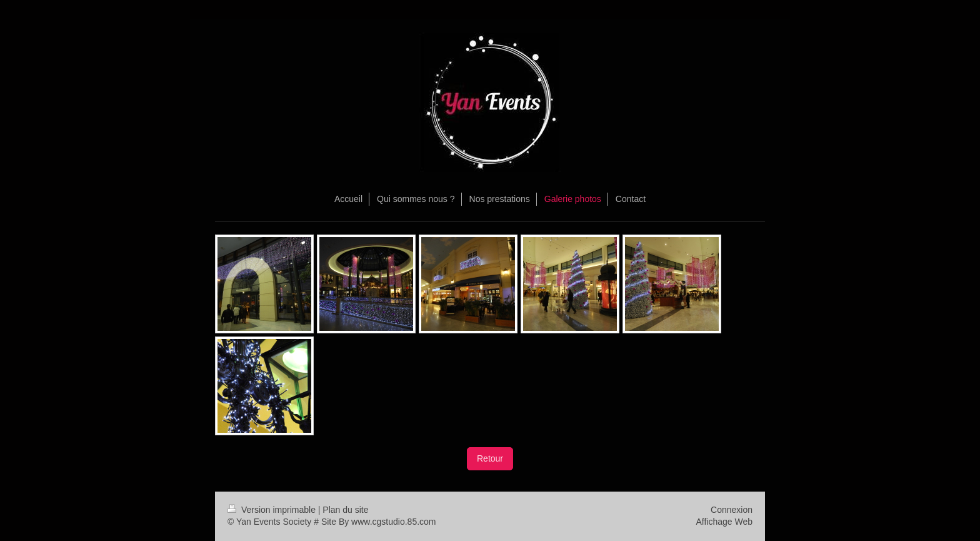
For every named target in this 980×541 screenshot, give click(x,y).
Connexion (732, 510)
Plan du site (345, 510)
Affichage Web (724, 522)
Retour (490, 458)
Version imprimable (273, 510)
